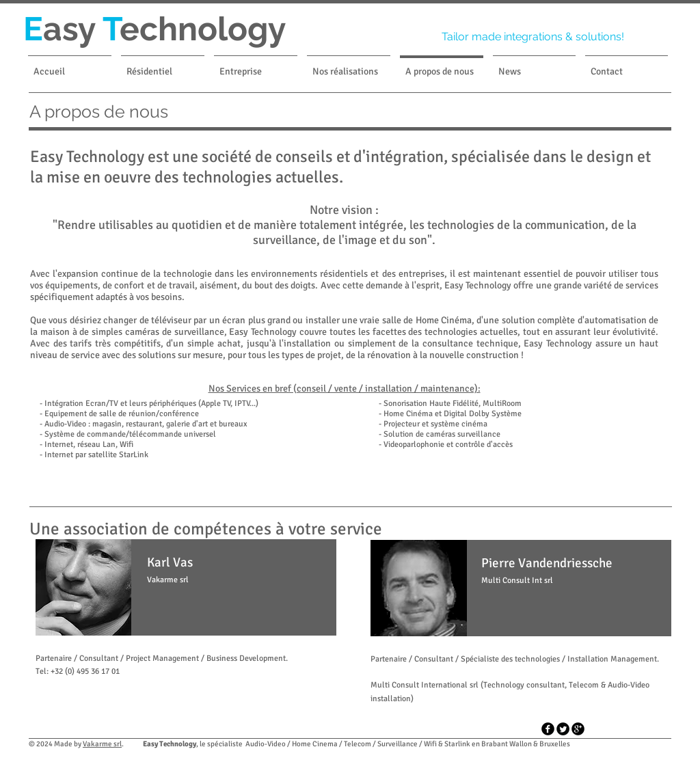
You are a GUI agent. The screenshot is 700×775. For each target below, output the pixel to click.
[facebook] (548, 729)
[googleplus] (578, 729)
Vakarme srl (102, 744)
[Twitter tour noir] (563, 729)
